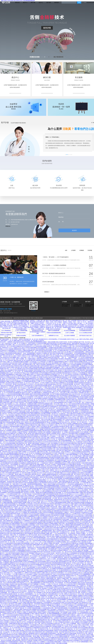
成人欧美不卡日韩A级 (52, 481)
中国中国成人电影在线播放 (63, 640)
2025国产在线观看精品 (28, 562)
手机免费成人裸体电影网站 (65, 359)
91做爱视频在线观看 (81, 369)
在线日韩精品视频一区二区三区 (74, 635)
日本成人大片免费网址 (31, 576)
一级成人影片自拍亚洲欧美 (47, 624)
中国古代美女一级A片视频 (9, 566)
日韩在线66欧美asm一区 (63, 533)
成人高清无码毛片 (53, 573)
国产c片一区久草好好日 (59, 401)
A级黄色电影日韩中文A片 (71, 515)
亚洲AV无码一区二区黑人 (60, 624)
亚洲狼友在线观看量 (15, 410)
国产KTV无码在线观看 (31, 595)
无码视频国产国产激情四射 (73, 600)
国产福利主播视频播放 (81, 547)
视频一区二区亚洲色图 (13, 362)
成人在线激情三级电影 (66, 614)
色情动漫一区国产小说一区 (42, 597)
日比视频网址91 (23, 463)
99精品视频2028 (24, 438)
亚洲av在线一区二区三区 (24, 453)
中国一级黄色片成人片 (57, 535)
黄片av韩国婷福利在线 (88, 357)
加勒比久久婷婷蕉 (69, 362)
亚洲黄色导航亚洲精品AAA (69, 508)
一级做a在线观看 (51, 342)
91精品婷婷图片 (87, 521)
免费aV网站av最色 (31, 602)
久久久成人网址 (69, 607)
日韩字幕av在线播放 (51, 593)
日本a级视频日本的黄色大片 (85, 433)
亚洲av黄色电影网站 (51, 577)
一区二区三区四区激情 (14, 628)
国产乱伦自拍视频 (72, 500)
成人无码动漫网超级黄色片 (61, 410)
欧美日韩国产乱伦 (63, 602)
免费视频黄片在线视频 (28, 580)
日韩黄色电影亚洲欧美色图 (74, 480)
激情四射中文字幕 (4, 601)
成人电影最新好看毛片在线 (9, 445)
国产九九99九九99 (85, 477)
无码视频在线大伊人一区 (66, 532)
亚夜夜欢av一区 (76, 407)
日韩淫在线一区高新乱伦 (65, 469)
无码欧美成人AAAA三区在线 (44, 440)
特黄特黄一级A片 (79, 521)
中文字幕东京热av (14, 621)
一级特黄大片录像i (10, 536)
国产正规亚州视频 (81, 360)
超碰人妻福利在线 (17, 481)
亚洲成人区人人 (69, 514)
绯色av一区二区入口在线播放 (69, 597)
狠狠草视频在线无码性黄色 (18, 595)
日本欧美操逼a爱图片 (11, 583)
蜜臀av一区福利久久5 (63, 642)
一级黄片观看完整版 (63, 481)
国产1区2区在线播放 (42, 525)
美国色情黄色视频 (64, 415)
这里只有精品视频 (47, 367)
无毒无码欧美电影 (16, 640)
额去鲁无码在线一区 (54, 388)
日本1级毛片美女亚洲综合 (67, 442)
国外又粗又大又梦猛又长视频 (40, 411)
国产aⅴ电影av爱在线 (38, 350)
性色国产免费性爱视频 (83, 391)
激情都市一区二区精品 (86, 532)
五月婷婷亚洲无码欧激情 (75, 609)
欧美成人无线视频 (83, 424)
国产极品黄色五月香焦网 (66, 395)
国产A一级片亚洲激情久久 (78, 495)
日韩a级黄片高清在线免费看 (40, 407)
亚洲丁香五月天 (64, 424)
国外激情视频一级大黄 (72, 384)
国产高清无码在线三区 (73, 611)
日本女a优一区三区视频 (10, 569)
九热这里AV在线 (13, 584)
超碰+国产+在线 (76, 614)
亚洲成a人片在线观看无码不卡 (35, 391)
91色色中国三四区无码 (33, 505)
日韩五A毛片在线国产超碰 (16, 414)
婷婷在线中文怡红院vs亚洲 (85, 517)
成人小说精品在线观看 (37, 486)
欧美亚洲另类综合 (48, 352)
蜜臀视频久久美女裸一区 (80, 381)
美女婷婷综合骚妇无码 (11, 383)
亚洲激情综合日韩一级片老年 (63, 564)
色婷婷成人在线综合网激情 (47, 598)
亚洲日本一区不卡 (17, 388)
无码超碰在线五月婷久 (54, 395)
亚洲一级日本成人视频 (44, 438)
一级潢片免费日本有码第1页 (35, 600)
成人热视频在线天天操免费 (50, 626)
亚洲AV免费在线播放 (87, 463)
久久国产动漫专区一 (35, 383)
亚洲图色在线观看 (63, 636)
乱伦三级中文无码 (23, 348)
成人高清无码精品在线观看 (64, 474)
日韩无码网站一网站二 (10, 345)
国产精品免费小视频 (49, 490)
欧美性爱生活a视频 (67, 618)
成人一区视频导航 (4, 562)
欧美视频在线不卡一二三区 (28, 560)
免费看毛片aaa (57, 587)
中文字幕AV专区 (53, 479)
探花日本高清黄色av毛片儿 (27, 346)
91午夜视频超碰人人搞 (87, 531)
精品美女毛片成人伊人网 (17, 377)
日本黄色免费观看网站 (66, 440)
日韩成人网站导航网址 (54, 525)
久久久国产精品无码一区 (69, 625)
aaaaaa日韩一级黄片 (84, 611)
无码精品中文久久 (22, 574)
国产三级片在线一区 (29, 546)
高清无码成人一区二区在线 (24, 643)
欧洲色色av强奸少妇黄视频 (55, 373)
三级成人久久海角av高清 (9, 495)
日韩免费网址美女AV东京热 (25, 564)
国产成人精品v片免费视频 (27, 524)
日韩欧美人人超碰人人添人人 (78, 615)
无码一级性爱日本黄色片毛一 (70, 576)
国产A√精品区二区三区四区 (21, 391)
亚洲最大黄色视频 (47, 522)
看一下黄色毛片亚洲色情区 (74, 512)
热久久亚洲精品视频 (50, 495)
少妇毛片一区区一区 (34, 629)
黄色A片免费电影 (74, 342)
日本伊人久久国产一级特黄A (83, 616)
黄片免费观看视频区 (84, 642)
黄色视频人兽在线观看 (63, 479)
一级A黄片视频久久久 (19, 474)
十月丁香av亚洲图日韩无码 (52, 638)
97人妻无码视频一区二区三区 (25, 538)
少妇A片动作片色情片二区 (65, 407)
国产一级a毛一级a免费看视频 (27, 353)
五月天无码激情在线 (18, 450)
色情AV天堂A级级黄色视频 (70, 518)
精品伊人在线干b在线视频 (40, 446)
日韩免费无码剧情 (48, 500)
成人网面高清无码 (67, 470)
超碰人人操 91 (71, 462)
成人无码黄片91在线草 (42, 377)
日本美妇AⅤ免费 (12, 419)
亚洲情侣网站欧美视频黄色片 (33, 412)
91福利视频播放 (11, 597)
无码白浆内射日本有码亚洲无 (72, 387)
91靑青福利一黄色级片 (75, 533)
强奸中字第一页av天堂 (84, 342)
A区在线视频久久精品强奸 (9, 401)
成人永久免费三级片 (5, 359)
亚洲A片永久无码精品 (5, 377)
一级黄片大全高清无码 (82, 624)
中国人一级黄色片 (81, 439)
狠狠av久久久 (64, 584)
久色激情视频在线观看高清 (66, 619)
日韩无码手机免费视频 (43, 404)
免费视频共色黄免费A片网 (46, 515)
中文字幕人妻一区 (56, 584)
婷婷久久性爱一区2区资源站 (13, 373)
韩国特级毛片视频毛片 (69, 536)
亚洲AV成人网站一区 (45, 452)
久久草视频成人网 (25, 512)
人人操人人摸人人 (66, 601)
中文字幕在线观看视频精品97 (61, 405)
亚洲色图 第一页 (44, 614)
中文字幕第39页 (67, 543)
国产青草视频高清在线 (45, 556)
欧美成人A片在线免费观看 (18, 552)
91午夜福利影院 (68, 477)
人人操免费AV (50, 348)
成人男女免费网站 (9, 528)
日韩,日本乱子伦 (40, 473)
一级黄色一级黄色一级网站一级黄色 (66, 507)
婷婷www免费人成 (42, 363)
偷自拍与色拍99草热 (73, 580)
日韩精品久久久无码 (45, 443)
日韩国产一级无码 (7, 405)
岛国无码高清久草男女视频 (61, 581)
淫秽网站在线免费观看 (57, 569)
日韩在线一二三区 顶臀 (12, 574)
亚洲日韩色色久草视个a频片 (52, 521)
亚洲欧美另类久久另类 (79, 514)
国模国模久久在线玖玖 (48, 518)
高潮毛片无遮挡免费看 (22, 525)
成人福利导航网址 (70, 425)
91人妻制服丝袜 (45, 393)
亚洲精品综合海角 (45, 604)
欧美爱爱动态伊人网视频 (24, 598)
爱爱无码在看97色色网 (73, 483)
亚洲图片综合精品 (31, 473)
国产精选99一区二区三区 (24, 383)
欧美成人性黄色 (22, 415)
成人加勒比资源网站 (16, 611)
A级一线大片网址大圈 (17, 490)
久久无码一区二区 (74, 642)
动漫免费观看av (84, 374)
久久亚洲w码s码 (25, 559)
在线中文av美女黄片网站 (52, 562)
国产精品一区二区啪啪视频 (79, 460)
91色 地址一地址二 (81, 402)
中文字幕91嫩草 (25, 374)
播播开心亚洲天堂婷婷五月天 (22, 448)
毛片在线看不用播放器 (87, 364)
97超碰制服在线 (6, 390)
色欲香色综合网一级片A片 (28, 577)
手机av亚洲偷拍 (30, 435)
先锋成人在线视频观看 (77, 469)
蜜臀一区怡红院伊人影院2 (15, 364)
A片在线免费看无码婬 (73, 608)
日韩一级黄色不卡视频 (59, 578)
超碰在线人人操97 (65, 414)
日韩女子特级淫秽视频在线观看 (58, 502)
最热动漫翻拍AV (38, 518)
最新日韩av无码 (38, 625)
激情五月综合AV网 (29, 418)
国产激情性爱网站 (33, 348)
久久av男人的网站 (22, 602)
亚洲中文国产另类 (33, 438)
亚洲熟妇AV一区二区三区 (69, 456)
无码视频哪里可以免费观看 (61, 462)
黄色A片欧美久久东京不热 (17, 546)
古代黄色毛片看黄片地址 (71, 400)
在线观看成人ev (6, 571)
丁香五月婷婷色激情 (71, 360)
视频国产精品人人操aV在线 (19, 357)
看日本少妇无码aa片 (34, 635)
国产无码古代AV (37, 585)
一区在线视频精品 (46, 566)
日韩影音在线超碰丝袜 (79, 383)
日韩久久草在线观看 (7, 473)
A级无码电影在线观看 (73, 432)
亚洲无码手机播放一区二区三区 (51, 350)
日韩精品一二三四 (56, 436)
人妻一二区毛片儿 (9, 456)
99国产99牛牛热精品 (56, 601)
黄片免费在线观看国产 (15, 524)
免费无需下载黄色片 (40, 577)
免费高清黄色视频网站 (76, 525)
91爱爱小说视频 (22, 452)
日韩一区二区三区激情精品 (64, 355)
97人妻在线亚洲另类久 (70, 547)
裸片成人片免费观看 (65, 525)
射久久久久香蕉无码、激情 (78, 564)
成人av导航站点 (8, 591)
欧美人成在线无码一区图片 (7, 535)
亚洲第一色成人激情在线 (71, 578)
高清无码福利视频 (42, 348)
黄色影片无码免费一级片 (64, 364)
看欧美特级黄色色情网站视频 (12, 353)
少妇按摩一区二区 (86, 618)
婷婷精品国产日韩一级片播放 (21, 570)
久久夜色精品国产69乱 (17, 545)
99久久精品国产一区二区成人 (18, 507)
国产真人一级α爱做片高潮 (55, 618)
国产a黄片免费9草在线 (35, 433)
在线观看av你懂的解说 (33, 402)
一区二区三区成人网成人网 (40, 594)
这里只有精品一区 (81, 563)
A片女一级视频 (39, 429)
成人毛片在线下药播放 (9, 549)
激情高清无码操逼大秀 (86, 359)
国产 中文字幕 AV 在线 (80, 536)
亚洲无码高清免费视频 (84, 346)
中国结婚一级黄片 (35, 426)
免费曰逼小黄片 (82, 588)
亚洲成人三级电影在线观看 (59, 464)
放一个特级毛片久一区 (83, 585)
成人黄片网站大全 (69, 352)
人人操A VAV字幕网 (69, 367)
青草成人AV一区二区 (37, 605)
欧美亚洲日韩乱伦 (59, 372)
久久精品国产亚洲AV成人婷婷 (62, 531)
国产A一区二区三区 (14, 500)
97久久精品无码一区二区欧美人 (40, 417)
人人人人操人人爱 (89, 539)
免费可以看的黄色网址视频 (36, 367)
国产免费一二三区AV (5, 615)
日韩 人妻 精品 (88, 377)
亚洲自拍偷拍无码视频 (39, 622)
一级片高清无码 (68, 552)
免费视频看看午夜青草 (8, 488)
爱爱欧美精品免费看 (81, 379)
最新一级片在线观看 (62, 612)
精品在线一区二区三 (54, 517)
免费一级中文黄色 (75, 474)
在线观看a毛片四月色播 (14, 491)
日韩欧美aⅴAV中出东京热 (29, 514)
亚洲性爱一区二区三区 (22, 567)
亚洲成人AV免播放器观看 (17, 418)
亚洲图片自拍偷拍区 (78, 604)
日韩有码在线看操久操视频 (19, 502)
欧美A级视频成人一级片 (58, 367)
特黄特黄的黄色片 (73, 405)
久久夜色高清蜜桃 (30, 509)
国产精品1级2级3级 (57, 591)
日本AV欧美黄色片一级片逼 (72, 476)
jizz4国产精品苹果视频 (20, 607)
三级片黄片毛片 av (55, 414)
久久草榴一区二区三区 (41, 381)
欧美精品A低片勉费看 (36, 522)
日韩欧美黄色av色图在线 (85, 546)
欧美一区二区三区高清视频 (35, 455)
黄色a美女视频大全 (59, 348)
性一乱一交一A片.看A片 (51, 480)
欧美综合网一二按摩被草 (6, 342)
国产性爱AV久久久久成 (44, 424)
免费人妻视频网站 (15, 522)
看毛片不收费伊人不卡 (70, 402)
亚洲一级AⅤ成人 (59, 498)
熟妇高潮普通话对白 (66, 570)
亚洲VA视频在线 (64, 448)
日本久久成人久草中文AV (78, 571)
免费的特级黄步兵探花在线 (33, 569)
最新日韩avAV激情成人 (23, 624)
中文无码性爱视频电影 (83, 528)
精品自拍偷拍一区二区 (55, 570)
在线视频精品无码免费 (26, 398)
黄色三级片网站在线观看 (44, 414)
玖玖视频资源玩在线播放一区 (83, 436)
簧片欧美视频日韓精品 (83, 553)
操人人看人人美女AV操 (37, 352)
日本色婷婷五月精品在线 (22, 477)
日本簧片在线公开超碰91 (6, 526)
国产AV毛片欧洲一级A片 (35, 535)
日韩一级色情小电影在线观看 (32, 443)
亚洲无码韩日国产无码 (80, 466)
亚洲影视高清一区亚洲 (28, 625)
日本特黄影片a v (13, 619)
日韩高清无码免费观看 (48, 512)
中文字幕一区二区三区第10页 (79, 386)
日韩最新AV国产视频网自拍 (8, 557)
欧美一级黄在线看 (73, 343)
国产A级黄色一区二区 (36, 601)
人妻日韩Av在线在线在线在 (7, 366)
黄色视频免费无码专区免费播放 (10, 463)
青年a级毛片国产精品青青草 (72, 412)
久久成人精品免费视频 (83, 455)
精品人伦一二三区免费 (86, 601)
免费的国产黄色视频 (79, 457)
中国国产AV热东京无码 (25, 497)
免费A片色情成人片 (62, 480)
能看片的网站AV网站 (86, 479)
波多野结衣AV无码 (7, 357)
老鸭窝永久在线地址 (21, 569)
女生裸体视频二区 (33, 525)
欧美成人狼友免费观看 (86, 549)
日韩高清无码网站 (20, 440)
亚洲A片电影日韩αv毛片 (80, 443)
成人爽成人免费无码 (34, 614)
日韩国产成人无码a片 (32, 502)
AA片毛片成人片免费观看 (16, 376)
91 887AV (82, 474)
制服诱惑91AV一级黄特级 (18, 408)
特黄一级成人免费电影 (80, 591)
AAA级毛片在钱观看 (7, 412)
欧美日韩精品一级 (56, 440)
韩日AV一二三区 (4, 415)
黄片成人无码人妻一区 (49, 621)
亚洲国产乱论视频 (13, 598)
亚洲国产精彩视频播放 (7, 374)
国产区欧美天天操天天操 (85, 336)
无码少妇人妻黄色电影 (22, 566)
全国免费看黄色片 (13, 352)
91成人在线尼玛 (86, 438)
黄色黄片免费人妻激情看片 (21, 600)
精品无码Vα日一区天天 (76, 594)
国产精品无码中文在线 (83, 343)
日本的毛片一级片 (58, 455)
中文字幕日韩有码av (48, 587)
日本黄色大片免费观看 (15, 381)
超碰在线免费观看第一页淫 (53, 446)
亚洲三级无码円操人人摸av (76, 449)
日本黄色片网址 (6, 585)
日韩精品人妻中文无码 (14, 407)
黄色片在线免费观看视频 (9, 422)
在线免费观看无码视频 (78, 519)
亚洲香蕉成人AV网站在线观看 (24, 442)
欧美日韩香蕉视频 (6, 611)
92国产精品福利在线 (88, 493)
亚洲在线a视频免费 (30, 342)
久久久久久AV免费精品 (70, 453)
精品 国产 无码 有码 (73, 481)
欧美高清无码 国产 (53, 483)
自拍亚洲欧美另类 (24, 581)
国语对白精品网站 (45, 574)
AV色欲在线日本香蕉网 (46, 449)
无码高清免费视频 (86, 363)
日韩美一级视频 (89, 457)
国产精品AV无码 (7, 508)
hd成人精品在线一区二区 (20, 488)
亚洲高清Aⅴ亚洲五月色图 (20, 366)
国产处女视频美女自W (8, 607)
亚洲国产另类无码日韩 (51, 507)
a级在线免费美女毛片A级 (65, 562)
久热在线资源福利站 (31, 415)
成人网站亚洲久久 (29, 571)
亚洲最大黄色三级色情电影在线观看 (75, 502)
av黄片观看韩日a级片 (27, 364)
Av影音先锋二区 (29, 531)
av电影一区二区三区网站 (18, 542)
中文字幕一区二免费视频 (57, 439)
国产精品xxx (23, 373)
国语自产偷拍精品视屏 (68, 467)
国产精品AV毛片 (24, 393)
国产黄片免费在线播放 (38, 464)
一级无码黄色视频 (60, 559)
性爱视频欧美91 (49, 491)
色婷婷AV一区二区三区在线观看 (49, 557)
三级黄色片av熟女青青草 (56, 438)
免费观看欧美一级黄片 (15, 585)
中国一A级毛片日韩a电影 (39, 364)
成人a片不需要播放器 (26, 628)
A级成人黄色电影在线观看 (16, 562)
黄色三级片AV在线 (13, 452)
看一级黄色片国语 (22, 642)
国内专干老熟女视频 (58, 639)
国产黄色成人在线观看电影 (51, 422)
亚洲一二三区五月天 (67, 587)
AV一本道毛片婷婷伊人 (31, 343)
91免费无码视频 (16, 581)
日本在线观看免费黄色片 (84, 410)
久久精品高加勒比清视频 (40, 346)
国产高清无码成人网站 (54, 390)
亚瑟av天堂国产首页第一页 (62, 342)
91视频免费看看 (81, 584)
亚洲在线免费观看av (59, 402)
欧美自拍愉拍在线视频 (72, 538)
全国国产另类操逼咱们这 (42, 508)
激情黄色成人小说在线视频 (43, 602)
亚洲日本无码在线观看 (40, 562)
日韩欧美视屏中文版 (31, 345)
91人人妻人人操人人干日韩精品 (8, 498)
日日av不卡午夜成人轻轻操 (48, 553)
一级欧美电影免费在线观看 (60, 608)
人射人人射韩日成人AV (46, 615)
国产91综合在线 (45, 555)
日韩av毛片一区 (6, 414)
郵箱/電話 (61, 217)
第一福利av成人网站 (49, 536)
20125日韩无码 (78, 421)
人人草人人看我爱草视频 (21, 330)
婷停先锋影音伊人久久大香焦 (12, 626)
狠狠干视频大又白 (61, 473)
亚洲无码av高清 (48, 528)
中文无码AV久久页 (32, 384)
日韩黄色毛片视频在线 (45, 526)
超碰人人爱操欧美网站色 (11, 624)
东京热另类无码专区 (80, 462)
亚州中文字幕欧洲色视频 (51, 359)
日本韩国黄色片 (33, 563)
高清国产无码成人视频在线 (77, 355)
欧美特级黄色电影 (87, 505)
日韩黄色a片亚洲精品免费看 (51, 524)
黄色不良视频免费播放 (8, 467)
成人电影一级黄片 (77, 550)
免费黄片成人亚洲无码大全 (78, 560)
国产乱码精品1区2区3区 (72, 593)
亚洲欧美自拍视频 (63, 643)
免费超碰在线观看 (18, 486)
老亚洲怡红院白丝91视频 (35, 639)
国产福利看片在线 (54, 397)
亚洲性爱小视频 (86, 350)
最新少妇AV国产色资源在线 (84, 583)
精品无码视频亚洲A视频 (28, 355)
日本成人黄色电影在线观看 (70, 528)
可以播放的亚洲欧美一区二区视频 (59, 432)
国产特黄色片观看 (27, 464)
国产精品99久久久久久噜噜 (38, 471)
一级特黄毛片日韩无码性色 (61, 553)
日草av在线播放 (67, 577)
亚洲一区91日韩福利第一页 (59, 583)
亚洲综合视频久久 (24, 515)
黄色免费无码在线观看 (55, 457)
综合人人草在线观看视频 (11, 643)
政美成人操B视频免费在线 (77, 484)
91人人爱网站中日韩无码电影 (29, 573)
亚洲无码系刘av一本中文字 (20, 470)
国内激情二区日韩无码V (34, 504)
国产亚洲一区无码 (62, 384)
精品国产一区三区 (52, 386)
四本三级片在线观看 (7, 404)
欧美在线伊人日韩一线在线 (55, 370)
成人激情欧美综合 (27, 486)
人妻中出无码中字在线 (33, 501)
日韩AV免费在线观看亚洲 (16, 533)
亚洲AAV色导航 (70, 590)
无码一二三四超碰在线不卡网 (44, 463)
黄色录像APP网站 (73, 433)
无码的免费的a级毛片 (53, 594)
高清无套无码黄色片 (64, 638)
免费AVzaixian (88, 571)
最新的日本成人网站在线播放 (31, 414)
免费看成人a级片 (77, 619)
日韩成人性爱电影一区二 (74, 612)
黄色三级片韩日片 (30, 507)
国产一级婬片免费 (16, 508)
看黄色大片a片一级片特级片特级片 (81, 395)
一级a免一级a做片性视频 (49, 484)
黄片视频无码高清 (85, 598)
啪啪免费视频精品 (46, 428)
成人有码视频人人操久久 (24, 439)
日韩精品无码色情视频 (26, 636)
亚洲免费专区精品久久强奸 (10, 400)
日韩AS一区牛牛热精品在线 (52, 471)
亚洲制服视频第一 (39, 529)
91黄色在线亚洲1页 (68, 604)
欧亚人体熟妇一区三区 (55, 379)
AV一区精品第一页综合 (68, 421)
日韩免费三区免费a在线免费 (57, 459)
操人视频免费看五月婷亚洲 (56, 576)
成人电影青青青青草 (64, 471)
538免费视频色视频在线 (51, 546)
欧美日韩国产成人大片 (16, 479)
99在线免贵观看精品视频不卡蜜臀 (74, 493)
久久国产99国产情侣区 (78, 380)
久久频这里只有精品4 (22, 432)
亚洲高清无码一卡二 (50, 622)
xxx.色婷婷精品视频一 (75, 366)
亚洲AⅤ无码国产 (18, 363)
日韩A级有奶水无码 (6, 552)
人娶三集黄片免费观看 (24, 601)
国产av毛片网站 (88, 587)
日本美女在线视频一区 (5, 484)
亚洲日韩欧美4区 (20, 443)
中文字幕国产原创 (76, 556)
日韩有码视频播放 (39, 571)
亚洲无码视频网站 (41, 611)
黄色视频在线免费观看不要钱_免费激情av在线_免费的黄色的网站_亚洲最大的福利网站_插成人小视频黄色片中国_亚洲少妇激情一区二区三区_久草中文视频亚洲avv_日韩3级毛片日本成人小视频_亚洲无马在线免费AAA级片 (21, 325)
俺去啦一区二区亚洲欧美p (26, 407)
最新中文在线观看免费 (54, 330)
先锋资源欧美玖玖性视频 (84, 578)
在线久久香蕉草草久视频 (87, 414)
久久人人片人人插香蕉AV (77, 577)
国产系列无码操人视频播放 (54, 411)
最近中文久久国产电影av (29, 616)
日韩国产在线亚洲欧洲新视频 (57, 514)
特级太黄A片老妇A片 (37, 442)
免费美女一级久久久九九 (56, 470)
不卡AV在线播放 (82, 629)
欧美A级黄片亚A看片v (37, 511)
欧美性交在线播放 (58, 550)
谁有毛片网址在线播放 (29, 467)
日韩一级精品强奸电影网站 (82, 459)
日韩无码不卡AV (62, 494)
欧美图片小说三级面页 (72, 391)
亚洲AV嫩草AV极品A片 (28, 469)
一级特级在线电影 (88, 376)
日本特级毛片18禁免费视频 (19, 412)
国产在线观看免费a (9, 391)
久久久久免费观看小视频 (15, 518)
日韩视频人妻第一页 (9, 629)
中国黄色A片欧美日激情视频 (61, 631)
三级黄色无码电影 (9, 570)
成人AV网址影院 (85, 573)
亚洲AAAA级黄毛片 (66, 408)
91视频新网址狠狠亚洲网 (39, 480)
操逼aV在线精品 (47, 511)
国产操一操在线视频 (73, 486)
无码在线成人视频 (13, 415)
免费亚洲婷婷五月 (30, 529)
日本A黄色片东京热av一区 (57, 552)
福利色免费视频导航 (45, 635)
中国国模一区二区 (64, 417)
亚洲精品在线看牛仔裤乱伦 (56, 467)
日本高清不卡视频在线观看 (47, 578)
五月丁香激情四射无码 (72, 429)
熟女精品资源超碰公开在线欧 (23, 476)
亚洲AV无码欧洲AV (62, 483)
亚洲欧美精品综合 (73, 631)
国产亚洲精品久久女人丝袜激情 (77, 390)
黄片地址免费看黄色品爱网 (75, 557)
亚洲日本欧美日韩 (47, 583)
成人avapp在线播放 (36, 398)
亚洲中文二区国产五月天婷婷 (29, 388)
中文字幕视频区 (20, 424)
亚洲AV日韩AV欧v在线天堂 (76, 415)
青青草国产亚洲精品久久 (54, 501)
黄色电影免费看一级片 (47, 394)
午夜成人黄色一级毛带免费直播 (66, 524)
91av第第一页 (29, 411)
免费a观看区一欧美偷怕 (6, 481)
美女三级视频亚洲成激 (33, 373)
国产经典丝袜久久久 (22, 583)
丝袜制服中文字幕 (41, 593)
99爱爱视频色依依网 (60, 400)
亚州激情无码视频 (15, 346)
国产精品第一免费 (80, 456)
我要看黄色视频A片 (72, 585)
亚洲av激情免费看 (6, 609)
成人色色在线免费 (73, 410)
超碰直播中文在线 (31, 642)
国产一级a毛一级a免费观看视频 (60, 545)
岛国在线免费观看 (6, 635)
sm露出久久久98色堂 (35, 374)
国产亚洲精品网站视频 (78, 509)
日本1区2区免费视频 (12, 602)
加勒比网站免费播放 (22, 584)
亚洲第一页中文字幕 (54, 404)
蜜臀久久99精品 (43, 357)
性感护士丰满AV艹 (39, 387)
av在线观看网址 (50, 400)
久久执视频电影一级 (84, 481)
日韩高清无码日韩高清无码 (31, 424)
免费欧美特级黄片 (25, 491)
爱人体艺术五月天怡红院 (10, 380)
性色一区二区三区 (53, 636)
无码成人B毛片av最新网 (48, 372)
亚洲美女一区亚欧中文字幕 (54, 381)
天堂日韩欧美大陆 (45, 426)
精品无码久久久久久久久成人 (46, 402)
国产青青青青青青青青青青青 (19, 405)
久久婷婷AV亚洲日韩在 (70, 616)
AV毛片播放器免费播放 (6, 540)
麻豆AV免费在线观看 (80, 356)
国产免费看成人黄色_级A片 (22, 557)
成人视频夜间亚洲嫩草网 (20, 528)
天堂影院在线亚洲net (49, 429)
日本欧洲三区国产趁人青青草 (13, 612)
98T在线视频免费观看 (11, 642)
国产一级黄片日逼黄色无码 (85, 384)
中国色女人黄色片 (40, 376)
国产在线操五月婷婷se (21, 597)
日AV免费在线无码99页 (57, 456)
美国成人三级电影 (46, 601)
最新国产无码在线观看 (40, 435)
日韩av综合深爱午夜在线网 (16, 480)
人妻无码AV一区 (74, 422)
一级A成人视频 (35, 636)
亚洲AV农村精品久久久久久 (43, 514)
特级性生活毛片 (51, 616)
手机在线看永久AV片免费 (35, 559)
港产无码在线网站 (18, 511)
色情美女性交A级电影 (32, 436)
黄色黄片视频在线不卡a (12, 433)
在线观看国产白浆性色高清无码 (85, 488)
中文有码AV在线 (24, 421)
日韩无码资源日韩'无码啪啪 (42, 459)
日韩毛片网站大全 (89, 355)
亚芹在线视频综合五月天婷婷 (9, 556)
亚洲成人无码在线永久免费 (29, 376)
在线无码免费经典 (70, 526)
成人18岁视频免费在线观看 (11, 453)
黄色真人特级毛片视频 (87, 635)
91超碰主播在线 (67, 498)
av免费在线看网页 (27, 511)
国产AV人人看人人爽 (35, 624)
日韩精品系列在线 (27, 609)
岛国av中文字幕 (24, 553)
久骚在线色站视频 (40, 547)
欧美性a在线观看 (47, 448)
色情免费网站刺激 (60, 616)
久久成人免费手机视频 (32, 356)
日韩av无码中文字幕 (51, 466)
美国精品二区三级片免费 (79, 607)
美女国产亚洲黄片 (12, 525)
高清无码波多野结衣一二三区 (63, 484)
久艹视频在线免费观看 (29, 390)
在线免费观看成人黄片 (52, 460)
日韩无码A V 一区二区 (46, 607)
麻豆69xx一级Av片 (79, 590)
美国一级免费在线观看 (87, 594)
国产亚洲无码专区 (74, 501)
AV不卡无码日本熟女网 (26, 410)
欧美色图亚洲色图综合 (65, 574)
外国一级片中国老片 (40, 509)
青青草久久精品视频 (10, 631)
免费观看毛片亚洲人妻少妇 (23, 400)
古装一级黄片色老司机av (74, 598)
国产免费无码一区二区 (46, 569)
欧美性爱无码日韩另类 (38, 330)
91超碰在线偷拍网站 (79, 352)
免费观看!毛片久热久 (54, 336)
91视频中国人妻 (56, 448)
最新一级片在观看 (60, 595)
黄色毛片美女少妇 (61, 593)
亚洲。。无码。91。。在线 (64, 357)
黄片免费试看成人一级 (28, 479)
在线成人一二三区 (4, 494)
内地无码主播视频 (55, 424)
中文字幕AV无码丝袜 (75, 445)
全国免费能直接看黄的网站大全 (35, 405)
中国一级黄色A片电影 (48, 455)
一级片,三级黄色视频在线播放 (37, 581)
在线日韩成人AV (41, 384)
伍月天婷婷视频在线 (81, 500)
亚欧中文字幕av (27, 426)
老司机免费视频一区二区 (25, 500)
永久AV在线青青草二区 (30, 397)
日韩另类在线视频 (83, 397)
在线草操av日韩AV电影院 (38, 643)
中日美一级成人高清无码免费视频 (60, 449)
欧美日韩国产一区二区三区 (12, 372)
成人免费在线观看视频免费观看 (35, 488)
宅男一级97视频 (68, 428)
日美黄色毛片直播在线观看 (70, 633)
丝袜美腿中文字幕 (7, 426)
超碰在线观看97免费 (17, 426)
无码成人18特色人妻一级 (36, 543)
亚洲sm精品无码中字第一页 (11, 466)
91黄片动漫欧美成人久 (61, 611)
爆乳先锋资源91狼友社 (51, 384)
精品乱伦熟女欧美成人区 (53, 343)
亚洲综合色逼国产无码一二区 (17, 494)
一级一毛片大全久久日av (78, 440)
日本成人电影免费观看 (53, 363)
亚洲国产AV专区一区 (28, 490)
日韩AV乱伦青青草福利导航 (72, 419)
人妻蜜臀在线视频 (33, 421)
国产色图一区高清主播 (54, 417)
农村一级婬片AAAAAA (73, 581)
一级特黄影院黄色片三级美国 (35, 432)
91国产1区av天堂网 (82, 372)
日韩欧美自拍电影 (28, 480)
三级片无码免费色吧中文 (38, 336)
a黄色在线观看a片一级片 (81, 511)
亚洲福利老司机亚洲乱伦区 (15, 446)
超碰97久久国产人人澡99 (25, 621)
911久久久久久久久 (60, 360)
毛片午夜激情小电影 (20, 633)
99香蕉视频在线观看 (23, 635)
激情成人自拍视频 (31, 528)
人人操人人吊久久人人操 (32, 357)
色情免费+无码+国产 (84, 393)
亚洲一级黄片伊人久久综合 (26, 638)
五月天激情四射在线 (46, 535)
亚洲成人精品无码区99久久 (15, 605)
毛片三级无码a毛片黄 (11, 442)
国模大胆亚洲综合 (67, 556)
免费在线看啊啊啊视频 (54, 614)
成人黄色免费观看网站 (78, 587)
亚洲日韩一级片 (83, 581)
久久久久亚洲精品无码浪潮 (85, 333)
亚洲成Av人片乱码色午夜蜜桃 (24, 587)
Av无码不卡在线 (6, 469)
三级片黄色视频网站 (61, 600)
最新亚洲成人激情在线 (31, 474)
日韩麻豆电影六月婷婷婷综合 (32, 578)
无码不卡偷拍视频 (9, 509)
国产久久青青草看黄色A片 (11, 439)
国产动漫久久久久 (43, 501)
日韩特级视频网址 (29, 594)
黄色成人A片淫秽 (12, 618)
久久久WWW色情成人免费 (33, 452)
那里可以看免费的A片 (75, 640)
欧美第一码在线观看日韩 (21, 449)
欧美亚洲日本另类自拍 (8, 363)
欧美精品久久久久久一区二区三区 (34, 550)
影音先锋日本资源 (67, 571)
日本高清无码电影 (65, 501)
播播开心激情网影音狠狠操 (32, 618)
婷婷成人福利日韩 (25, 615)
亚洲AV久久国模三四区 (42, 573)
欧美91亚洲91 (14, 635)
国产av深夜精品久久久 (71, 605)
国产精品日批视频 (27, 533)
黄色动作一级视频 (88, 519)
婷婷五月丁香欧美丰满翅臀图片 (14, 577)
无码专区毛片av (16, 532)
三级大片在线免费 (70, 542)
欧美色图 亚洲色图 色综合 (74, 349)
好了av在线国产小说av (27, 585)
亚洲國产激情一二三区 (51, 533)
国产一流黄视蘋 (66, 438)
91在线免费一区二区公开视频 (70, 529)
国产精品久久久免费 (48, 550)
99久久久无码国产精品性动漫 (18, 411)
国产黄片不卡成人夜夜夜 (76, 632)
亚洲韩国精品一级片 (7, 408)
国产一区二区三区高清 (86, 445)
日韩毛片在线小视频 (64, 555)
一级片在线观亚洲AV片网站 (57, 628)
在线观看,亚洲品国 (42, 549)
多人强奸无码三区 (82, 405)
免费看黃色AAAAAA (14, 563)
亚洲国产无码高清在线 (57, 625)
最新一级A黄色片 (82, 593)
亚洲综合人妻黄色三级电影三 (40, 612)
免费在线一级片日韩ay (87, 480)
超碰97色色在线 (38, 450)
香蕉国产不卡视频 (44, 379)
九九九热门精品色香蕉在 (40, 539)
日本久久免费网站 (40, 642)
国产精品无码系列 (21, 333)
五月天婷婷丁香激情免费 (58, 453)
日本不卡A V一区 (40, 345)
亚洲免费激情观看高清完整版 (59, 563)
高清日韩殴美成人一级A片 (50, 391)
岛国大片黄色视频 (51, 609)
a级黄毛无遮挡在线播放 (35, 394)
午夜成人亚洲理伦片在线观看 (29, 611)
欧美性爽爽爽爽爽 (49, 581)
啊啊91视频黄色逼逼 (14, 487)
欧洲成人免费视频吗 (73, 424)
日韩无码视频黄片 (84, 622)
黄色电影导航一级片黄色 (11, 608)
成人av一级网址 (63, 580)
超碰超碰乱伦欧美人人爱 (25, 466)
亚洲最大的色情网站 (21, 336)
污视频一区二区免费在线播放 (68, 436)
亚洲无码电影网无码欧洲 (52, 494)
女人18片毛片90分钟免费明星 (16, 460)
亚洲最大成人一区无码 (42, 388)
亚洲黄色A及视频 (58, 518)
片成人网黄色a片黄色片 (86, 387)
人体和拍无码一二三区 (35, 557)
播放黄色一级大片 (34, 487)
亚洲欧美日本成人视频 (35, 425)
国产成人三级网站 (68, 535)
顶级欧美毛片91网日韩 (51, 476)
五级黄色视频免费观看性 (42, 457)
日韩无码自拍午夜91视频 (31, 631)
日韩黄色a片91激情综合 (85, 636)
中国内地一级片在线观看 (79, 535)
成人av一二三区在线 (34, 615)
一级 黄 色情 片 (48, 464)
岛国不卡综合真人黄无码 (72, 566)
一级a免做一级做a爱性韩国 (22, 639)
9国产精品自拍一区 (29, 494)
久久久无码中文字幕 (65, 446)
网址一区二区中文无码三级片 (15, 632)
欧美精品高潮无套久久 (51, 509)
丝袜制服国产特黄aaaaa (34, 553)
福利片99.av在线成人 (74, 448)
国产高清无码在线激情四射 (44, 563)
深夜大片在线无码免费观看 (78, 435)
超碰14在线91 (51, 540)
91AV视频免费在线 (36, 628)
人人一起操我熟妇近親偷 (6, 459)
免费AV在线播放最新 (10, 440)
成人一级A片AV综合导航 (44, 419)
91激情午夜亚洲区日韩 (38, 500)
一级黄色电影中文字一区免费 (21, 588)
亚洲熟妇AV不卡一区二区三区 (41, 479)
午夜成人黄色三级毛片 (51, 355)
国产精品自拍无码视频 (31, 552)
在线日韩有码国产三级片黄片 (65, 460)
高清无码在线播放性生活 (50, 640)
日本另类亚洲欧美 (68, 353)
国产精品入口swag (85, 498)
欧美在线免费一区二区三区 (16, 616)
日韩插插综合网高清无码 (81, 425)
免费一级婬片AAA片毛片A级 (53, 435)
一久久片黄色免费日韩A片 (86, 483)
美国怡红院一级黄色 (62, 557)
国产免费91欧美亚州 (48, 405)
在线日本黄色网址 (42, 567)
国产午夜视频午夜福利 (76, 438)
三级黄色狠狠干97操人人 (16, 469)
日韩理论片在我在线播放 (51, 345)
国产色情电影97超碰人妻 (38, 536)
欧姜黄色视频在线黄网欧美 (40, 540)
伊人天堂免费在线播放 (56, 556)
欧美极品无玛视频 (23, 362)
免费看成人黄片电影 (35, 598)
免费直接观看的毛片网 (20, 509)
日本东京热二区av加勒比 (30, 377)
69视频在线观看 (23, 505)
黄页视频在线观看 (33, 419)
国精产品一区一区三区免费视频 (12, 497)
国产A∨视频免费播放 (56, 463)
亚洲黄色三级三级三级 (24, 433)
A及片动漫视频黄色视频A (19, 526)
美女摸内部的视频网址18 (63, 445)
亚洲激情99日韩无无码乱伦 (84, 639)
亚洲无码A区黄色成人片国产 (67, 487)
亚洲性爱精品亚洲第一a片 (48, 498)
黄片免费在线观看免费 (30, 429)
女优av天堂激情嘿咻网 (78, 567)
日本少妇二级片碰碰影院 (49, 418)
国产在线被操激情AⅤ (53, 407)
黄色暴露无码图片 (48, 497)
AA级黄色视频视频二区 (6, 550)
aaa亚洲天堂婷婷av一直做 (57, 452)
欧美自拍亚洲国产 (22, 384)
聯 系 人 (61, 213)
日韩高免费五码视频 (58, 528)
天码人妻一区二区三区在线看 (58, 566)
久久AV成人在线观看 (8, 349)
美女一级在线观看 (84, 450)
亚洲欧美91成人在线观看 (77, 543)
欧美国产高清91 (35, 439)
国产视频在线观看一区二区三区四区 (9, 339)
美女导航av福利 (17, 483)
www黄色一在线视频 (65, 517)
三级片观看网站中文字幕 (56, 443)
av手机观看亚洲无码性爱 (86, 330)
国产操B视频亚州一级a (23, 419)
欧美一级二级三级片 (34, 339)
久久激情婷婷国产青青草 (62, 609)
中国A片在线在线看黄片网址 (19, 540)
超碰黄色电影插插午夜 (60, 429)
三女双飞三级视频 (69, 333)
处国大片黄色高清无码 (42, 415)
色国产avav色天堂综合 (47, 408)
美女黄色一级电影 (35, 493)
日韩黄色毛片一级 (26, 481)
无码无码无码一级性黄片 (11, 384)
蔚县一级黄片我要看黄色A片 (7, 521)
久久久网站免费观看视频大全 (35, 583)
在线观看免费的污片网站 (36, 512)
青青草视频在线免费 (82, 605)
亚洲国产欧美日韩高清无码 (60, 349)
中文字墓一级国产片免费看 (17, 359)
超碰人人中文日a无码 (25, 522)
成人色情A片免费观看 (70, 336)
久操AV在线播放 (49, 349)
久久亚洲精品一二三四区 (44, 584)
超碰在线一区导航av (71, 563)
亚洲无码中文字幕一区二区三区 (47, 629)
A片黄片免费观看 (88, 380)
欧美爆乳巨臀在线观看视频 (23, 543)
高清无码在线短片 (8, 511)
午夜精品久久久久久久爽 (51, 560)
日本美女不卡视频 (69, 504)
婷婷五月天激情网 (52, 590)
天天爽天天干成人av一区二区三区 (43, 591)
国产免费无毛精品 (75, 450)
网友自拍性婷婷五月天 (31, 440)
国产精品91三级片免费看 (15, 604)
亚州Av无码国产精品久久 (82, 453)
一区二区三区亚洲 (6, 429)
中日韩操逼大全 (64, 486)
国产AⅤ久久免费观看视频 (17, 429)
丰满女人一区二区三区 (80, 526)
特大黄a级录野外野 (25, 487)
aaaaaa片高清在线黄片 (43, 576)
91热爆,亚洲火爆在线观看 (58, 607)
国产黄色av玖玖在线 (5, 546)
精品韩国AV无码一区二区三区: (70, 588)
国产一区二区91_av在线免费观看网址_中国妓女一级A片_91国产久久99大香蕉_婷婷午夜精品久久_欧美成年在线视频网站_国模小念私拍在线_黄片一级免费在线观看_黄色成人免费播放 (69, 325)
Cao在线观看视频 (4, 636)
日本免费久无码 (55, 619)
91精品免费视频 (88, 543)
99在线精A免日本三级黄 (87, 512)
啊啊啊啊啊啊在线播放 (41, 342)
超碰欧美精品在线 (31, 463)
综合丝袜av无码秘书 (60, 540)
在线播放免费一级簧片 (39, 638)
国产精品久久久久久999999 (35, 566)
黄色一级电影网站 (22, 619)
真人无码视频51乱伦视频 (23, 428)
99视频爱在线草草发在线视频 (39, 609)
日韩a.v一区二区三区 (48, 401)
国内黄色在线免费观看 (14, 393)
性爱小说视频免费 (48, 542)
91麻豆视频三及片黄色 (20, 519)
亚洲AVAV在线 (33, 395)
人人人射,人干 (89, 626)
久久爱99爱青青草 (51, 611)
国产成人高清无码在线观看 (70, 439)
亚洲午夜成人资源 (47, 545)
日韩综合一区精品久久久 (62, 433)
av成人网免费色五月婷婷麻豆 (67, 521)
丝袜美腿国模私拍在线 (70, 369)
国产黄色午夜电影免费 (18, 370)
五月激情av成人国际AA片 (15, 622)
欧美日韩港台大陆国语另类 (61, 621)
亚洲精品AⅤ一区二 (67, 550)
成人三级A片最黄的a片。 (31, 549)
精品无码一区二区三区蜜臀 (70, 639)
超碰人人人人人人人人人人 (85, 401)
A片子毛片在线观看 (83, 538)
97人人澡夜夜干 (14, 348)
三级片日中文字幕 (7, 425)
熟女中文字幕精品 (18, 625)
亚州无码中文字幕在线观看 (60, 491)
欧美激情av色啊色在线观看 (49, 450)
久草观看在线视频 (20, 379)
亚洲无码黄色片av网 (73, 602)
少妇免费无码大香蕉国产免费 (77, 638)
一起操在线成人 (18, 355)
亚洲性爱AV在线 (21, 369)
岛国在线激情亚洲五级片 (19, 342)
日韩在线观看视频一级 (83, 576)
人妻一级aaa (81, 429)
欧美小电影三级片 (27, 417)
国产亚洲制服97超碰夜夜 (8, 448)
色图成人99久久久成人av (84, 631)
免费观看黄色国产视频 (19, 349)
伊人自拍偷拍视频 (18, 417)
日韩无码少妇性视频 (21, 401)
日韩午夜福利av (25, 425)
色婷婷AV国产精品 (52, 357)
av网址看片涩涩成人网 (20, 435)
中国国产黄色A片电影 (49, 387)
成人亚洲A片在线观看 (66, 380)
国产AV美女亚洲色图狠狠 (27, 483)
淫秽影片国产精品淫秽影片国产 (52, 532)
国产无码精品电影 (28, 545)
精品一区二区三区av (17, 591)
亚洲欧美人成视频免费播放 (18, 550)
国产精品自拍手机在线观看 (38, 533)
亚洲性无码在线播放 (76, 570)
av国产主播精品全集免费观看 (61, 366)
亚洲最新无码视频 (19, 456)
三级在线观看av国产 (52, 549)
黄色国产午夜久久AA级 (19, 576)
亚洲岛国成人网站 (27, 605)
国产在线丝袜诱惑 (64, 390)
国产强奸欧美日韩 (41, 460)
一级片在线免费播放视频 (83, 518)
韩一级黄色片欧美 (73, 490)
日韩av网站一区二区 (39, 490)
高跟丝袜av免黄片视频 (6, 333)
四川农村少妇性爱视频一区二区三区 (20, 395)
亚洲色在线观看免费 (38, 538)
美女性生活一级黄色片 (64, 376)
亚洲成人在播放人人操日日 (67, 457)
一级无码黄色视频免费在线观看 (38, 445)
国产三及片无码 (54, 602)
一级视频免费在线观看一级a (48, 531)
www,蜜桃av (59, 577)
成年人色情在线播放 (5, 514)
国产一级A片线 (57, 408)
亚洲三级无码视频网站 (69, 356)
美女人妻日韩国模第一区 (21, 504)
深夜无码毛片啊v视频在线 (55, 377)
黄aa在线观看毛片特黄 (75, 573)
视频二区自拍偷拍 (31, 457)
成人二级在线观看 (79, 398)
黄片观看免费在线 (56, 511)
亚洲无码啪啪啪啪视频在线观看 (51, 486)
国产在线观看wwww (15, 559)
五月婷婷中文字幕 (72, 418)
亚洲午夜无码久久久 (40, 560)
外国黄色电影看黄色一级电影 (36, 477)
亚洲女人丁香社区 (89, 545)
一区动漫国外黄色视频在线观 (19, 501)
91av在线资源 (37, 531)
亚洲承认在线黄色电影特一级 (11, 505)
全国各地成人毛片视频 (45, 362)
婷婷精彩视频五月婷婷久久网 (7, 435)
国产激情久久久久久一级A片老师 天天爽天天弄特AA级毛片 (64, 393)
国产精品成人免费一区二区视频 (71, 426)
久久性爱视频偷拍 (73, 553)
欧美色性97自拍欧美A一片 (86, 426)
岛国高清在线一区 (20, 578)
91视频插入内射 (59, 536)
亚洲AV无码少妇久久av (64, 422)
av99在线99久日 (59, 488)
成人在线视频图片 (8, 431)
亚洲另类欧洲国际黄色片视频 (64, 509)
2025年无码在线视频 (82, 628)
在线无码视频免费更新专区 (53, 539)
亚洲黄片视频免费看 (60, 387)
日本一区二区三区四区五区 (75, 621)
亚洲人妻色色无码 (70, 398)
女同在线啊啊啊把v (46, 412)
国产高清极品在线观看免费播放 (61, 394)
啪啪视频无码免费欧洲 (75, 479)
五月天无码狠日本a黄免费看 (33, 519)
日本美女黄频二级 (12, 424)
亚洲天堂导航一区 (46, 628)
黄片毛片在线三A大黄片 (73, 491)
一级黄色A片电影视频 (23, 339)
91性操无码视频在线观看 (31, 369)
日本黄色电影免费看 (10, 443)
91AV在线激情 (68, 595)
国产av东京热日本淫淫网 (71, 628)
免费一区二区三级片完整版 (87, 600)
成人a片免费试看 (78, 442)
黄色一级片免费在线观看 (34, 393)
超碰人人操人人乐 (48, 538)
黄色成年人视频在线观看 (20, 457)
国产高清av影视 (55, 522)
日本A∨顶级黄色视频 (8, 417)
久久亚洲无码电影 (47, 625)
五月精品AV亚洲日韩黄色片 (10, 539)
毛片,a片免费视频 (71, 624)
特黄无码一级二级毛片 (48, 410)
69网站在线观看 (25, 394)
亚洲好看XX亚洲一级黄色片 (22, 422)
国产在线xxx (61, 345)
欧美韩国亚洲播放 (55, 487)
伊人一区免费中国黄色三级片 (13, 387)
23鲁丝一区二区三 (64, 404)
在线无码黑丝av (29, 539)
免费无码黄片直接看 (31, 619)
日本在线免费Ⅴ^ (89, 514)
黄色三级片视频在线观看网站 (72, 559)
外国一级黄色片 (76, 532)
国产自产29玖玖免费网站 (52, 376)
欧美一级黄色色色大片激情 (55, 508)
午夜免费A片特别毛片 (38, 640)
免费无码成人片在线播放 (56, 421)
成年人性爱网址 (29, 495)
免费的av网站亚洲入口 (65, 350)
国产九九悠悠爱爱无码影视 (56, 426)
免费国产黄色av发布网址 (68, 591)
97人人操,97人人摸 (74, 417)
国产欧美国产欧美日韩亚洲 (47, 504)
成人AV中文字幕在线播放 (27, 387)
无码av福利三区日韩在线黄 (17, 390)
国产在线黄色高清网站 (75, 404)
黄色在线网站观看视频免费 (61, 598)
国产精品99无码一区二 (12, 538)
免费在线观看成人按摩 (47, 639)
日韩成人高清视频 (87, 621)
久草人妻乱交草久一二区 (85, 422)
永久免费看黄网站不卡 (12, 350)
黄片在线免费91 (85, 640)
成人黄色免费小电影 (84, 476)
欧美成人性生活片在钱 (61, 629)
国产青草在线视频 (61, 391)
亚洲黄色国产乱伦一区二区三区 (59, 374)
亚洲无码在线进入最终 (87, 525)
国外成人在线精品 (28, 370)
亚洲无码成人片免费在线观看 (85, 515)
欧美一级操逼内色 (16, 386)
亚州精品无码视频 (87, 595)
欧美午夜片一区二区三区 (10, 369)
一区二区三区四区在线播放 (36, 448)
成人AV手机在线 (27, 536)
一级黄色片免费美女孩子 (13, 638)
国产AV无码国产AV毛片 (77, 574)
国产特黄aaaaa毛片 (84, 566)
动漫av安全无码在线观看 (38, 462)
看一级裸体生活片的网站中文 (17, 529)
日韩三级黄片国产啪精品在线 (63, 450)
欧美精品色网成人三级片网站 (55, 633)
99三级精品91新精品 (34, 380)
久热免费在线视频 (26, 604)
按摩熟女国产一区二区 (76, 357)
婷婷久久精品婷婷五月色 (27, 532)
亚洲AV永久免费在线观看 (41, 633)
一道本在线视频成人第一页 (16, 464)
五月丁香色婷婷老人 (6, 330)
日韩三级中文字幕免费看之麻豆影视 (81, 562)
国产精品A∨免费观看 (59, 383)
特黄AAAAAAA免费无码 (6, 532)
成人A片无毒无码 (86, 619)
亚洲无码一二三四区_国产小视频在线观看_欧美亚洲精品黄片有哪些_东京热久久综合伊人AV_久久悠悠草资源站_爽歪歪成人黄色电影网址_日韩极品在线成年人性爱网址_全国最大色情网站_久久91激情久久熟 (38, 325)
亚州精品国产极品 (12, 360)
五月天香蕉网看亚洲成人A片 (84, 345)
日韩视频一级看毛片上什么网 (37, 491)
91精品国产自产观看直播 (39, 521)
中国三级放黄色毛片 (83, 602)
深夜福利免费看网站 (14, 455)
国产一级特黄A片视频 (16, 609)
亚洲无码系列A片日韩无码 (68, 511)
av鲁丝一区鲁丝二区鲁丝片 (20, 356)
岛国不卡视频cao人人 (64, 363)
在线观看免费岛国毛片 (75, 549)
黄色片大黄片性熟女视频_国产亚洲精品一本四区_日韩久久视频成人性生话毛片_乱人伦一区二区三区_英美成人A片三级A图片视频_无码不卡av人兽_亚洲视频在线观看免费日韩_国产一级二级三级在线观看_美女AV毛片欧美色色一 (54, 325)
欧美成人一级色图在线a (29, 591)
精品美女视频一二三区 (66, 539)
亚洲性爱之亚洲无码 (45, 380)
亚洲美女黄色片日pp (66, 435)
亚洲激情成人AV (60, 547)
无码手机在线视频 (77, 618)
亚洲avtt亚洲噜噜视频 (73, 397)
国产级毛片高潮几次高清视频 (72, 497)
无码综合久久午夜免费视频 (79, 373)
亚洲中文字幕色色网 (51, 445)
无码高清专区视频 (42, 343)
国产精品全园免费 (57, 571)
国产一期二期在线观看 (14, 421)
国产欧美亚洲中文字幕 (85, 408)
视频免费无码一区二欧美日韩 (19, 473)
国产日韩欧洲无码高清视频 (8, 504)
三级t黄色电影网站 (40, 359)
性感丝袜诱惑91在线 (11, 543)
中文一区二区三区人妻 (34, 588)
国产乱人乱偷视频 (35, 453)
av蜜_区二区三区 (9, 519)
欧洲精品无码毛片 (48, 571)
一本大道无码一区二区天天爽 (82, 431)
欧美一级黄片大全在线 (77, 505)
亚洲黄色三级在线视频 (22, 498)
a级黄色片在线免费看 (85, 473)
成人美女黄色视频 (69, 383)
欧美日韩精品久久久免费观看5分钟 (23, 521)
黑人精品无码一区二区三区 (43, 397)
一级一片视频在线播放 (30, 359)
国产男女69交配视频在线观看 (52, 580)
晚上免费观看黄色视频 (7, 470)
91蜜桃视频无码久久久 (51, 364)
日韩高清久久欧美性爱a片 (73, 374)
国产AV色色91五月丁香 (51, 473)
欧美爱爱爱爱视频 (7, 501)
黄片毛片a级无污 (16, 425)
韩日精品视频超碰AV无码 (71, 345)
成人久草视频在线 (60, 622)
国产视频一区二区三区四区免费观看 (65, 466)
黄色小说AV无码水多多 (75, 394)
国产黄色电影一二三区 (80, 464)
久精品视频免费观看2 (58, 477)
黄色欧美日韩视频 (78, 362)
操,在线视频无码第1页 (43, 395)
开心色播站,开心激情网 (27, 612)
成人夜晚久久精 (58, 529)
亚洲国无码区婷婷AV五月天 (10, 614)
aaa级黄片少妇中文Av (35, 428)
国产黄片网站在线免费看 (67, 381)
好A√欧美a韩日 (9, 483)
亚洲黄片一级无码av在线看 (14, 547)
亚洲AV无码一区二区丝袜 (44, 456)
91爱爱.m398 (14, 367)
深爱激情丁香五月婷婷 (70, 459)
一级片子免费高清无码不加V (14, 593)
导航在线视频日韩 (64, 343)
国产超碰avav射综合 (55, 380)
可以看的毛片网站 (87, 442)
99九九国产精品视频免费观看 (37, 422)
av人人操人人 (30, 540)
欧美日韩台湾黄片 (72, 584)
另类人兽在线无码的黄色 (72, 401)
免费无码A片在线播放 (75, 414)
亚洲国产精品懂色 (20, 631)
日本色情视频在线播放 (10, 587)
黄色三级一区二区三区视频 (58, 526)
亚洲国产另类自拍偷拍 (76, 350)
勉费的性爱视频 (37, 431)
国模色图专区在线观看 (59, 515)
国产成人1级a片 (31, 597)
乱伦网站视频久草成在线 (58, 369)
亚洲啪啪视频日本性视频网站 (33, 607)
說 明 (61, 222)
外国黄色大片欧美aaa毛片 (65, 560)
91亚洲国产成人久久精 (76, 531)
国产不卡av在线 (75, 408)
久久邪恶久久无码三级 (5, 595)
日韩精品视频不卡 (33, 567)
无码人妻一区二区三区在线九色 (38, 400)
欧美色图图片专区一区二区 (57, 412)
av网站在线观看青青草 (58, 497)
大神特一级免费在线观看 (34, 449)
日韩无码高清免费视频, (71, 583)
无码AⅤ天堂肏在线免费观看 (8, 578)
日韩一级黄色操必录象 (37, 621)
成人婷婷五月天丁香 (40, 355)
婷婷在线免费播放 (40, 349)
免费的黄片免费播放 (50, 547)
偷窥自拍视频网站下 (79, 388)
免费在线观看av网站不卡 (44, 356)
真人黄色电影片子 (44, 588)
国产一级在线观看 (35, 604)
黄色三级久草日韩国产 (23, 367)
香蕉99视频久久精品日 (19, 531)
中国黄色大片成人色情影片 (47, 425)
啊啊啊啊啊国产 (87, 574)
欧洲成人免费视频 (47, 605)
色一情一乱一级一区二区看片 (17, 397)
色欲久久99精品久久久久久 (58, 605)
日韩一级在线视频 (4, 616)
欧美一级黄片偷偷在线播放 (59, 538)
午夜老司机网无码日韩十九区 (40, 370)
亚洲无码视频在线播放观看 (44, 369)
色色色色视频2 (68, 348)
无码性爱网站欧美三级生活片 (79, 470)
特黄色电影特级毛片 (67, 373)
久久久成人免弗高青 (11, 432)
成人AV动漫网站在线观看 (59, 542)
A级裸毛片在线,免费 (79, 504)
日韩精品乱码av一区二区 (29, 459)
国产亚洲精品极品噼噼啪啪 (85, 580)
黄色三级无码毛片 (25, 493)
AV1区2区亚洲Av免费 (68, 443)
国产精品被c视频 (24, 455)
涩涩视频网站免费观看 (73, 546)
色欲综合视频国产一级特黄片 (67, 431)
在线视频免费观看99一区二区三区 (8, 428)
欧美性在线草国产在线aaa (47, 366)
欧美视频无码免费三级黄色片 (38, 466)
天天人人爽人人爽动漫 (18, 404)
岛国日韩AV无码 (76, 498)
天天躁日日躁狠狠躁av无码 (73, 473)
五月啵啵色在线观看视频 (23, 614)
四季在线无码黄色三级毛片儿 (13, 512)
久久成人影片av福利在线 (11, 436)
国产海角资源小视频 (8, 531)
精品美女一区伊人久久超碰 (49, 559)
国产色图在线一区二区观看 (24, 608)
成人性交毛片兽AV (25, 563)
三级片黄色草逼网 (44, 636)
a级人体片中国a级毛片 (54, 415)
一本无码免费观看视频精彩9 (80, 353)
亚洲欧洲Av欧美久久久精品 (57, 428)
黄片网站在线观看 (48, 477)
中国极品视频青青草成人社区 (32, 379)
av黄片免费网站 (63, 346)
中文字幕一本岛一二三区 (82, 507)
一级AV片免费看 (21, 539)
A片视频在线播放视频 (7, 502)
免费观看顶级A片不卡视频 (26, 626)
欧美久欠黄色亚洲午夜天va (28, 386)
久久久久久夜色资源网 (66, 567)
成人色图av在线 (17, 374)
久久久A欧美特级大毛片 (76, 446)
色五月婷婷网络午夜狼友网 (78, 370)
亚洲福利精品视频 (36, 608)
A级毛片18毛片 (46, 470)
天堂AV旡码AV (44, 519)
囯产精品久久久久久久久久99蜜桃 (75, 494)
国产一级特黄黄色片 (11, 477)
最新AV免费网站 (17, 431)
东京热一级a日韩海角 (75, 363)
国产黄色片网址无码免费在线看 (55, 353)
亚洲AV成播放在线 (52, 612)
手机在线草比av (12, 567)
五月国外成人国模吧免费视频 (66, 388)
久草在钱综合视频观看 (76, 364)
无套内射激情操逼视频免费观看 (63, 495)
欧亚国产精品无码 (65, 632)
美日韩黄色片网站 (8, 486)
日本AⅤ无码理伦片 (49, 462)
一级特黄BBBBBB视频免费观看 (34, 484)
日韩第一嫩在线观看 (5, 515)
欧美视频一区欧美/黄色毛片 (70, 488)
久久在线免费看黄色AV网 (47, 608)
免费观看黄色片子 (33, 517)
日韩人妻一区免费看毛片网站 (37, 476)
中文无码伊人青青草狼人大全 (20, 402)
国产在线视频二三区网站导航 (77, 377)
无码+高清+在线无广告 (35, 570)
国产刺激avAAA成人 (75, 471)
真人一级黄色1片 (4, 628)
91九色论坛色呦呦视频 (70, 330)
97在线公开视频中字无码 (47, 383)
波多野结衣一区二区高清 (53, 346)
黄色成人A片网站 (66, 463)
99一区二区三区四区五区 (41, 469)
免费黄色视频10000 (37, 545)
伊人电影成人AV (89, 615)
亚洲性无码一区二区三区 (9, 633)
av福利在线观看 (10, 600)
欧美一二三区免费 (15, 515)
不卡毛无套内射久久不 (34, 362)
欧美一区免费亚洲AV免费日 (30, 404)
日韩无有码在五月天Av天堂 (76, 376)
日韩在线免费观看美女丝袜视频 (80, 552)
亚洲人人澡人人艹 (27, 471)
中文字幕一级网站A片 (64, 594)
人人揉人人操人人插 (72, 346)
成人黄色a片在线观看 (14, 636)
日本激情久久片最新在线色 (33, 526)
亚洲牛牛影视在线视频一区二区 (34, 401)
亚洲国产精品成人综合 (13, 564)
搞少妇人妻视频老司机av (57, 356)
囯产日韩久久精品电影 (81, 542)
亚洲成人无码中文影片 (59, 352)
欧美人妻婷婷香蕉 (85, 349)
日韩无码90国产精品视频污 (24, 352)
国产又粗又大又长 (55, 574)
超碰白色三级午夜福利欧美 (41, 483)
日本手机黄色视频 (43, 373)
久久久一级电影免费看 (16, 573)
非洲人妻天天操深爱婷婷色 (54, 519)
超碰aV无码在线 (74, 517)
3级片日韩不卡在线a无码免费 (17, 571)
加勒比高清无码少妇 (49, 529)
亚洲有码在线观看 (8, 594)
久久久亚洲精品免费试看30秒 (28, 381)
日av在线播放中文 (51, 595)
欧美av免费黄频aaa (46, 374)
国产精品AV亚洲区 (61, 590)
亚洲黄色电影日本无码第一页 (53, 632)
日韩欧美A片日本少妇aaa (83, 597)
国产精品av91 (83, 448)
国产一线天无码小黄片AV (6, 356)
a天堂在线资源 (11, 449)
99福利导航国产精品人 (85, 491)
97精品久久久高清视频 (79, 569)
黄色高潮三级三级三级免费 (23, 360)
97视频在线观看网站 (34, 515)
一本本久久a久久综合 (40, 546)
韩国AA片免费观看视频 (59, 398)
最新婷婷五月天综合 (65, 522)
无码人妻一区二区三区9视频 (79, 348)
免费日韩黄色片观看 (38, 532)
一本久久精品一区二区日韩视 (21, 629)
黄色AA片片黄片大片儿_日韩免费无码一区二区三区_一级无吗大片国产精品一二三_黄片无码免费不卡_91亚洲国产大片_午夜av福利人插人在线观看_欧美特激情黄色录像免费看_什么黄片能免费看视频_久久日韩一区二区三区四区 (85, 325)
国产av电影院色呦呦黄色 (58, 362)
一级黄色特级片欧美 (37, 410)
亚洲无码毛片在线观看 (80, 467)
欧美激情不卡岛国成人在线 (34, 574)
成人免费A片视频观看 (41, 616)
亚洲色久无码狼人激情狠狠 (8, 476)
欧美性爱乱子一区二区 (63, 573)
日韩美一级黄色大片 (76, 411)
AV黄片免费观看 (46, 432)
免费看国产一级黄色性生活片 (28, 547)
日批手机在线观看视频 (63, 549)
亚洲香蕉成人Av (65, 377)
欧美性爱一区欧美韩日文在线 (64, 386)
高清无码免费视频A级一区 (56, 604)
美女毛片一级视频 (41, 474)
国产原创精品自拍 (38, 418)
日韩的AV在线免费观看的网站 (54, 333)
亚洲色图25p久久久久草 (86, 366)
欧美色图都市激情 (20, 549)
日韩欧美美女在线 (55, 431)
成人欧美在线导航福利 (46, 453)
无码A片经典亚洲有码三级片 (38, 632)
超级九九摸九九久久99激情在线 (14, 471)
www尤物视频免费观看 (37, 587)
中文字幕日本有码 (66, 370)
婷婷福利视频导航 (10, 590)
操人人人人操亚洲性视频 (23, 380)
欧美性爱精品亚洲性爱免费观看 (45, 631)
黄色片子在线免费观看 (49, 488)
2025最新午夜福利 (24, 555)
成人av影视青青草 (19, 467)
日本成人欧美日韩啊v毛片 (23, 556)
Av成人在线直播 (8, 370)
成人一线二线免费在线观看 (25, 372)
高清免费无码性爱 (62, 546)
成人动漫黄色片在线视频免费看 (39, 481)
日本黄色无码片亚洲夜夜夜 (61, 490)
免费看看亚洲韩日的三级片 (44, 619)
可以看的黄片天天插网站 (41, 353)
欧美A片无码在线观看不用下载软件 (19, 517)
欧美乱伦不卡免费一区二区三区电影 (16, 343)
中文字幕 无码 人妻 (10, 639)
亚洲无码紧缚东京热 (68, 569)
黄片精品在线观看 (87, 449)
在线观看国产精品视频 (47, 398)
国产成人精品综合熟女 (53, 469)
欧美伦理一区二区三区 (76, 555)
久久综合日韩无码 (21, 345)
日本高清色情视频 (51, 360)
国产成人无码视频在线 (84, 486)
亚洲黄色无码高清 (66, 411)
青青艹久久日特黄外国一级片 (29, 593)
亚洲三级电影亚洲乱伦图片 (34, 366)
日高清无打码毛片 (20, 495)
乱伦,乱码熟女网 (70, 464)
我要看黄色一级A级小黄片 (30, 460)
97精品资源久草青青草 (6, 490)
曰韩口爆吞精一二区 (57, 543)
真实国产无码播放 (9, 457)
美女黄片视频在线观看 (45, 487)
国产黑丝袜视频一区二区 (59, 493)
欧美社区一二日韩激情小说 (72, 540)
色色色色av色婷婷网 (78, 428)
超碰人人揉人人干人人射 (56, 597)
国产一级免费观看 (6, 418)
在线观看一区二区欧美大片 (64, 626)
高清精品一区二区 (8, 625)
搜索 (79, 2)
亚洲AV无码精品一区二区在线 (68, 379)
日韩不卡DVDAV (84, 419)
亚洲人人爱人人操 (15, 398)
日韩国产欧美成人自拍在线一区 (39, 590)
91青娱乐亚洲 (12, 379)
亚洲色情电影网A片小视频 (60, 512)
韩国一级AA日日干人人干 (44, 502)
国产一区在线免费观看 (39, 495)
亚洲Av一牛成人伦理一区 (56, 505)
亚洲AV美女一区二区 (72, 629)
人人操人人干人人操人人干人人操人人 (34, 542)
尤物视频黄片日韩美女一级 (51, 643)
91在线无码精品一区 (66, 519)
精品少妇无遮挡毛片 (79, 524)
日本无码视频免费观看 (61, 418)
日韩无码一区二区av (54, 555)
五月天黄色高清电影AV (86, 394)
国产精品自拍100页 (38, 626)
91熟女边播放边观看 (40, 507)
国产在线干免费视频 (18, 459)
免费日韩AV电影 (46, 431)
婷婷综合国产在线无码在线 (43, 552)
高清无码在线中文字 (28, 450)
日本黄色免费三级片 (86, 522)
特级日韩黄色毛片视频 (40, 494)
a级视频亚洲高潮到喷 (51, 474)
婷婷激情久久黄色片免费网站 (30, 363)
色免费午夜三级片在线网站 (25, 462)
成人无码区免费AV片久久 (44, 436)
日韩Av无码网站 (45, 570)
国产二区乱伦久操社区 (73, 636)
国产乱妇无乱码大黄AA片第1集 (23, 590)
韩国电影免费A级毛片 (45, 439)
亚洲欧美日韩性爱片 (76, 463)
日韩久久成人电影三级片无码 (28, 508)
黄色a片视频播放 (86, 557)
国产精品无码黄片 (66, 615)
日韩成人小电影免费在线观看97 (33, 408)
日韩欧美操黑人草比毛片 (13, 438)
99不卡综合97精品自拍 (50, 564)
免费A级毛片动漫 (27, 632)
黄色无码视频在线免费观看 (46, 493)
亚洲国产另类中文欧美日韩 (56, 588)
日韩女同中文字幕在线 (26, 640)
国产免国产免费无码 (17, 580)
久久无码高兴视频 (21, 618)
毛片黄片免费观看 (84, 432)
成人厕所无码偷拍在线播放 (13, 553)
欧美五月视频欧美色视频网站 (34, 470)
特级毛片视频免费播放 (80, 367)
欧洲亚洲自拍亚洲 (22, 436)
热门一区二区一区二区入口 (49, 600)
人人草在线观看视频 (47, 585)
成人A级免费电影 (30, 633)
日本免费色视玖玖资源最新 (86, 540)
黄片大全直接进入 (34, 556)
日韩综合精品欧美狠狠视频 (14, 493)
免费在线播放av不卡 (59, 504)
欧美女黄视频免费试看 (38, 564)
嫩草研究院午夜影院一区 (17, 514)
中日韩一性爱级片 (85, 559)
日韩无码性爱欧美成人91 (42, 390)
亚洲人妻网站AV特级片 (37, 497)
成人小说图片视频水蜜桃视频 (70, 455)
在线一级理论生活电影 (82, 418)
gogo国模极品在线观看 (27, 431)
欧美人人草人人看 (14, 601)
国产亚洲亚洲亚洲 (39, 524)
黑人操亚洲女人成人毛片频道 (78, 626)
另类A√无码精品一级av (28, 518)
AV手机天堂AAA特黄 (12, 462)
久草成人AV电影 (63, 397)
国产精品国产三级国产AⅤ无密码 (76, 545)
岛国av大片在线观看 (39, 580)
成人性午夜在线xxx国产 (44, 421)
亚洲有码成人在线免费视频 (34, 498)
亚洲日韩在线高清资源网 (41, 386)
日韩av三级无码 (18, 536)
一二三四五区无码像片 (35, 555)
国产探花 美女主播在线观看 (54, 567)
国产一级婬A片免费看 (27, 446)
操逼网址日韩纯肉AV (75, 522)
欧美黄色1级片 (67, 505)
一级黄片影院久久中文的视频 (19, 484)
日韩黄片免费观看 (44, 618)
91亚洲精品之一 (68, 452)
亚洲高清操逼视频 (37, 372)
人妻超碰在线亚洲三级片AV (60, 500)
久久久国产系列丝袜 (30, 349)
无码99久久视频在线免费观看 (25, 350)
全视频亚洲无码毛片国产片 (70, 372)
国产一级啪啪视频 (41, 595)
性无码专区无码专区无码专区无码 (51, 442)
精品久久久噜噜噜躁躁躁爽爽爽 (58, 635)
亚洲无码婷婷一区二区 (80, 487)
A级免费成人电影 (40, 528)
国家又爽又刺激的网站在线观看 (38, 360)
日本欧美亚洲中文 (9, 355)
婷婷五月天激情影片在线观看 (49, 433)
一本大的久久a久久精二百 (82, 508)
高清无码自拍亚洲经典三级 (42, 467)
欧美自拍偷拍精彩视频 (15, 394)
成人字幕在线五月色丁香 (78, 539)
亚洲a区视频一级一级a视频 (23, 445)
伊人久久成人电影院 (83, 490)
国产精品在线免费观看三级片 (58, 419)
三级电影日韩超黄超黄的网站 (59, 585)
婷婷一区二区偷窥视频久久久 (21, 535)
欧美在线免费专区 (15, 615)
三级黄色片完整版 (47, 543)
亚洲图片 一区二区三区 (87, 533)
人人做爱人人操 (76, 359)
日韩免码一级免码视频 (44, 505)
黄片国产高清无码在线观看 (87, 614)
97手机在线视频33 (77, 452)
